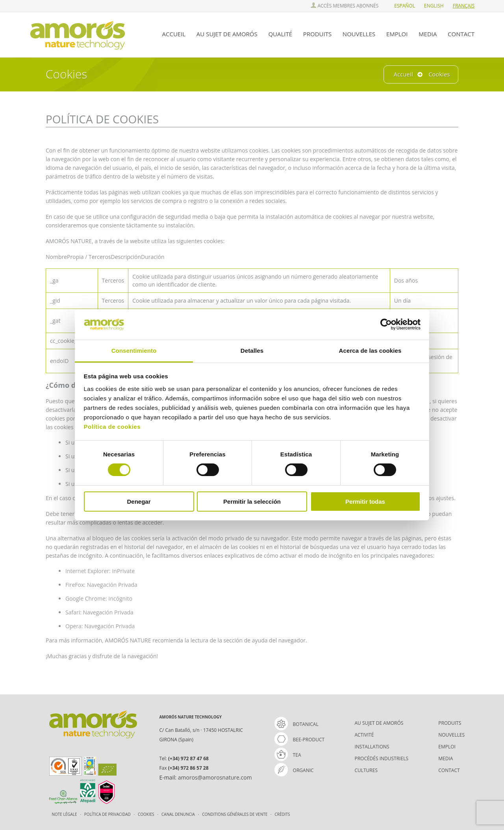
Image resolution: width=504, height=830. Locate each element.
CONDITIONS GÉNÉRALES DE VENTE (235, 814)
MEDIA (428, 34)
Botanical (296, 724)
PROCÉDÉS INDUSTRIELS (381, 758)
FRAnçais (464, 6)
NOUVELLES (359, 34)
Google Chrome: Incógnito (99, 598)
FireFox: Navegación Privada (101, 585)
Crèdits (283, 814)
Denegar (139, 502)
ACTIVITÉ (364, 735)
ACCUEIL (174, 34)
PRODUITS (317, 34)
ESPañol (405, 6)
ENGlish (434, 6)
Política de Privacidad (108, 814)
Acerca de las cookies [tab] (370, 351)
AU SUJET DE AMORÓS (227, 34)
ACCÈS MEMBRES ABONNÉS (345, 6)
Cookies (146, 814)
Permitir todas (365, 502)
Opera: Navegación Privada (100, 626)
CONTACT (461, 34)
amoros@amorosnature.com (215, 777)
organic (294, 770)
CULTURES (366, 770)
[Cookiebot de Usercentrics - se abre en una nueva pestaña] (386, 324)
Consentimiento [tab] (134, 351)
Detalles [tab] (252, 351)
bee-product (300, 740)
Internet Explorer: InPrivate (100, 571)
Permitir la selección (252, 502)
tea (288, 755)
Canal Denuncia (179, 814)
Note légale (65, 814)
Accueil (403, 74)
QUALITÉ (280, 34)
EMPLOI (397, 34)
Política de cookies (112, 427)
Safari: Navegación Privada (99, 612)
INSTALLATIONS (372, 747)
